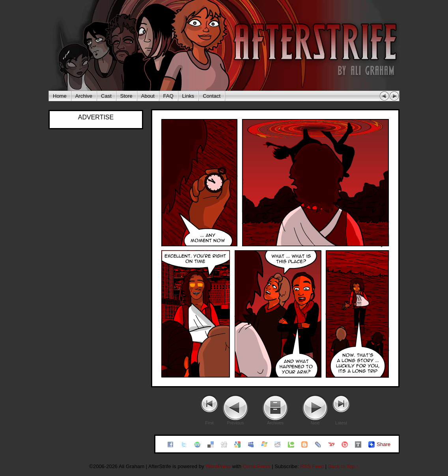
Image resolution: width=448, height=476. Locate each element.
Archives (275, 423)
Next (315, 423)
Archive (84, 96)
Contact (212, 96)
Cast (106, 96)
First (209, 423)
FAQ (168, 96)
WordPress (218, 466)
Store (126, 96)
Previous (236, 423)
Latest (341, 423)
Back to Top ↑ (343, 466)
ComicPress (257, 466)
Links (188, 96)
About (148, 96)
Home (60, 96)
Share (384, 444)
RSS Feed (312, 466)
